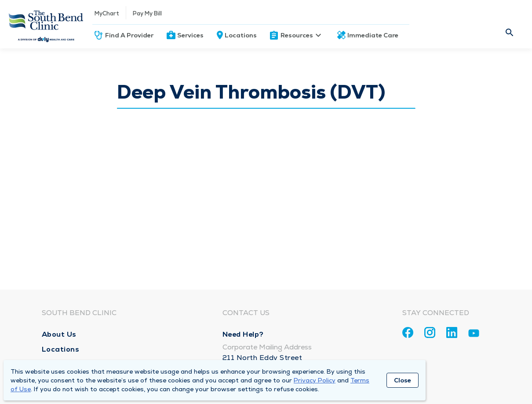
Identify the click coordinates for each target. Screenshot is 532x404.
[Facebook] (408, 332)
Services (190, 35)
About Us (59, 334)
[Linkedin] (452, 332)
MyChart (107, 13)
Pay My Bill (147, 13)
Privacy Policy (315, 380)
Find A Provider (129, 35)
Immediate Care (373, 35)
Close (403, 380)
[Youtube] (474, 335)
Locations (241, 35)
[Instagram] (430, 332)
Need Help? (243, 334)
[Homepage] (46, 24)
